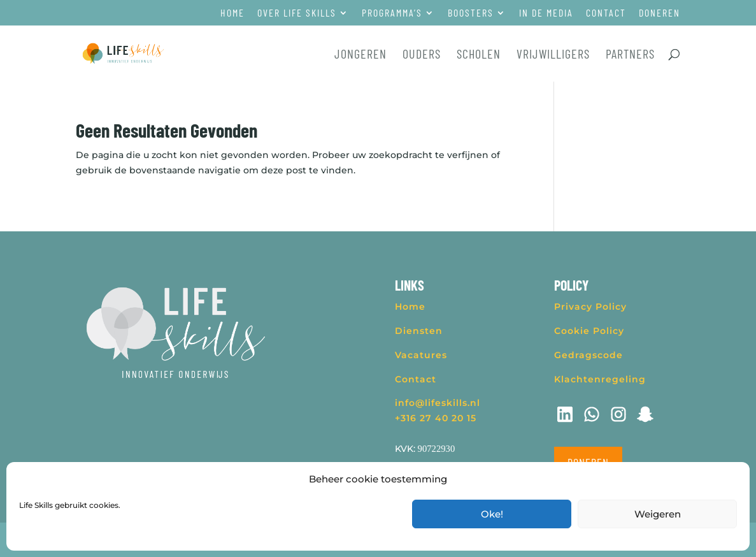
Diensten (419, 331)
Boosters (471, 13)
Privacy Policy (590, 307)
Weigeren (658, 514)
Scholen (479, 55)
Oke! (492, 514)
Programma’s (392, 13)
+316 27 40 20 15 (436, 418)
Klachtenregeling (600, 379)
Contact (606, 13)
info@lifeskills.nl (438, 403)
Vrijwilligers (553, 55)
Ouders (422, 55)
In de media (546, 13)
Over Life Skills (297, 13)
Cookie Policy (589, 331)
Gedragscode (588, 355)
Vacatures (421, 355)
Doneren (660, 13)
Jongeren (360, 55)
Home (232, 13)
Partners (630, 55)
